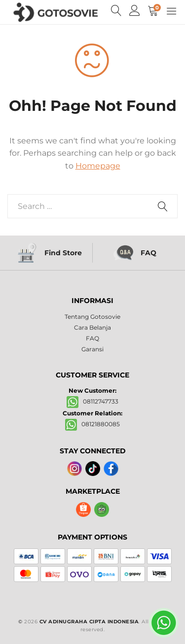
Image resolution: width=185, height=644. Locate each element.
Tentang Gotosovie (92, 317)
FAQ (92, 338)
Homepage (98, 166)
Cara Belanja (92, 327)
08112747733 (92, 401)
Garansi (92, 349)
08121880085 (92, 424)
